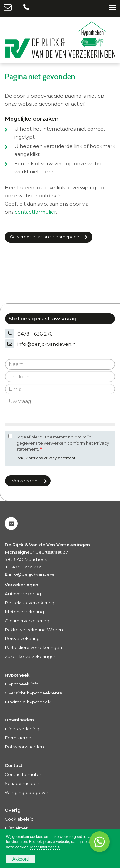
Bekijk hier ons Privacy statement (46, 458)
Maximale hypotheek (28, 702)
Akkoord (21, 859)
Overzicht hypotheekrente (34, 693)
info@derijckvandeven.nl (47, 344)
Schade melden (22, 783)
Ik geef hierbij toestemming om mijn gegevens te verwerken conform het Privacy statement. (63, 443)
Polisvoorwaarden (24, 747)
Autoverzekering (23, 594)
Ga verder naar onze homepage (45, 237)
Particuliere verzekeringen (33, 647)
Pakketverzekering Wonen (34, 630)
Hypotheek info (22, 684)
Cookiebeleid (19, 819)
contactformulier (35, 212)
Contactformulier (23, 774)
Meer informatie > (45, 847)
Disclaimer (16, 828)
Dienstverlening (22, 729)
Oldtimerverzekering (27, 621)
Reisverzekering (22, 638)
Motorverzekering (24, 612)
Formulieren (18, 738)
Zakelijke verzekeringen (31, 656)
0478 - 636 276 (35, 334)
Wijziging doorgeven (27, 792)
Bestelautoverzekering (30, 603)
